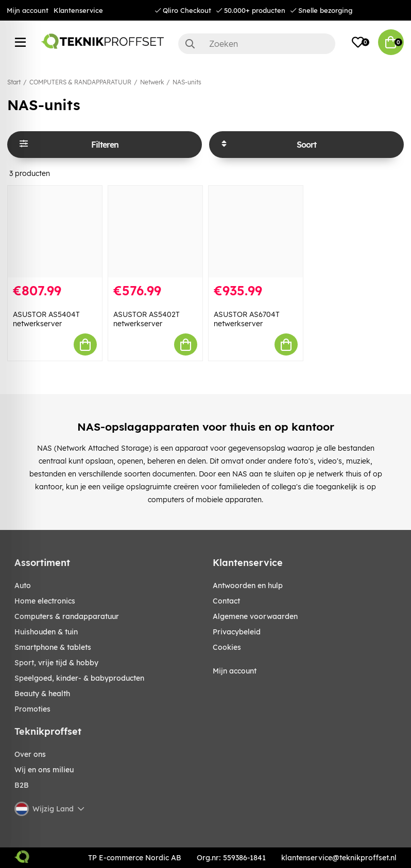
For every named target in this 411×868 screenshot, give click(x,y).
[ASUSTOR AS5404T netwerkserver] (55, 232)
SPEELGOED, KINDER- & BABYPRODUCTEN (79, 678)
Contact (226, 601)
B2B (22, 785)
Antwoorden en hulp (248, 586)
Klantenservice (78, 10)
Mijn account (28, 10)
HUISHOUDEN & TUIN (46, 632)
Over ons (30, 754)
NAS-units (187, 82)
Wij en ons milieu (44, 770)
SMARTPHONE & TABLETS (53, 647)
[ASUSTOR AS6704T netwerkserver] (256, 232)
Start (14, 82)
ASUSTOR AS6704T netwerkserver (247, 319)
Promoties (32, 709)
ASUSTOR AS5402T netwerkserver (147, 319)
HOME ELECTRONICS (45, 601)
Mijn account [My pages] (235, 671)
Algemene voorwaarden (255, 616)
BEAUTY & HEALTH (42, 694)
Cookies (227, 647)
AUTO (23, 586)
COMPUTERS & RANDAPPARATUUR (80, 82)
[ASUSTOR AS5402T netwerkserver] (155, 232)
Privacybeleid (237, 632)
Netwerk (152, 82)
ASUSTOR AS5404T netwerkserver (46, 319)
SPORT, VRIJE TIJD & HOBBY (56, 663)
